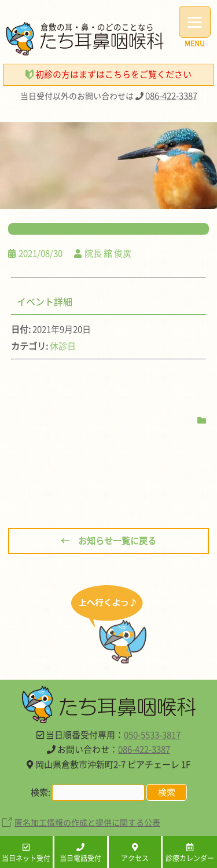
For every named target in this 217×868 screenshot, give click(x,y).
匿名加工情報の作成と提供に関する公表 (87, 822)
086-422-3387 (171, 96)
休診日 (63, 346)
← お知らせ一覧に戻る (108, 541)
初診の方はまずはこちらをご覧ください (108, 74)
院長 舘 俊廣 (108, 253)
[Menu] (195, 22)
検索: (41, 792)
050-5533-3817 (152, 735)
